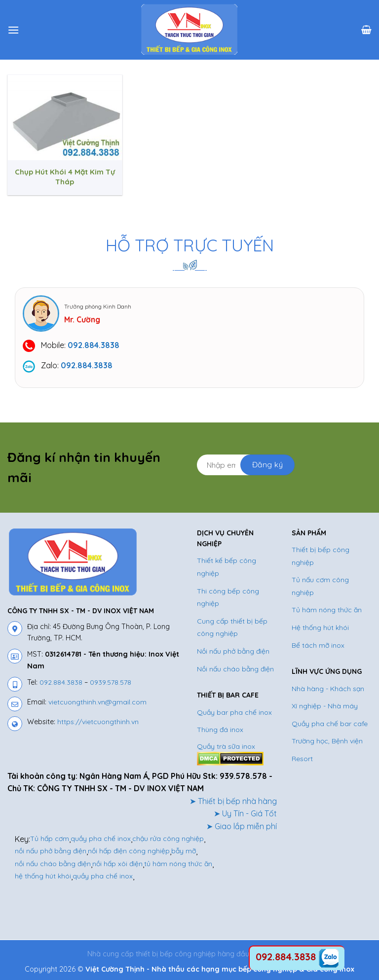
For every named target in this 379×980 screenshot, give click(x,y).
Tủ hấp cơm (50, 839)
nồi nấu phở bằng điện (51, 851)
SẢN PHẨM (309, 533)
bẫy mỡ (184, 851)
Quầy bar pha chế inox (234, 712)
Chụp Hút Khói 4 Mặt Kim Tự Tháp (65, 177)
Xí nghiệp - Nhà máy (325, 706)
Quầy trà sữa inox (226, 746)
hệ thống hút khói (43, 876)
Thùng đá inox (220, 730)
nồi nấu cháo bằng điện (53, 864)
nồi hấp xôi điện (117, 864)
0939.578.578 (111, 682)
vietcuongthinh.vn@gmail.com (97, 702)
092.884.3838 (61, 682)
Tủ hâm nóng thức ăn (327, 610)
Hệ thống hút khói (320, 628)
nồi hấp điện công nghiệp (129, 851)
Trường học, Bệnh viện (327, 741)
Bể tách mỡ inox (318, 645)
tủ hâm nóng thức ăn (178, 864)
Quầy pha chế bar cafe (330, 724)
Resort (302, 759)
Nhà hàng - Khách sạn (328, 689)
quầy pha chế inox (101, 839)
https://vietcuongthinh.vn (98, 722)
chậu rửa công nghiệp (168, 839)
